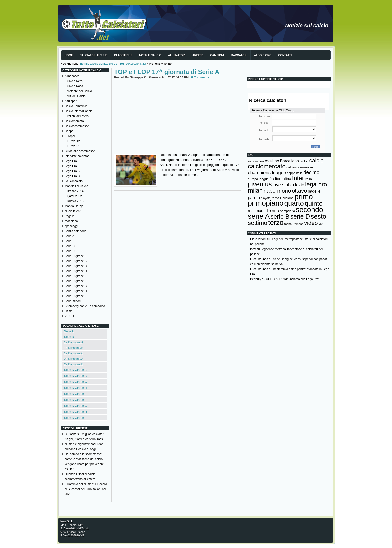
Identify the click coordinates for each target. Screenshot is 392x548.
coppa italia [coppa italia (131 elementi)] (295, 173)
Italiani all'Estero (78, 116)
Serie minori (73, 301)
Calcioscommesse (77, 126)
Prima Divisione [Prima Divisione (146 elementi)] (282, 198)
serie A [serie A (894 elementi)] (259, 216)
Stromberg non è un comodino (85, 306)
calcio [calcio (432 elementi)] (316, 161)
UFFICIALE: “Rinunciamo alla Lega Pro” (293, 279)
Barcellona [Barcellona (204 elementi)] (289, 161)
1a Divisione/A (74, 342)
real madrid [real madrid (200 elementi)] (258, 211)
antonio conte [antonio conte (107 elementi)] (256, 161)
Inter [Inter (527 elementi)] (298, 178)
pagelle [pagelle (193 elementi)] (314, 191)
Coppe (69, 131)
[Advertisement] (178, 117)
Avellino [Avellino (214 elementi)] (272, 161)
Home (69, 55)
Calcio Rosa (75, 86)
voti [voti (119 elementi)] (321, 224)
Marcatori (239, 55)
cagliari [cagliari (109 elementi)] (304, 161)
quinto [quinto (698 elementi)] (314, 203)
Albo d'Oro (263, 55)
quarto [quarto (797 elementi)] (294, 203)
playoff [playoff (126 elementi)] (265, 198)
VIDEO (69, 316)
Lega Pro (71, 161)
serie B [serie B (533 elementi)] (280, 217)
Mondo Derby (74, 206)
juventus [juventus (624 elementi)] (260, 184)
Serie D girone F (76, 281)
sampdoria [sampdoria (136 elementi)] (288, 211)
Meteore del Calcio (79, 91)
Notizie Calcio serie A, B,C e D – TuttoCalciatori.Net (113, 64)
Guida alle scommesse (80, 151)
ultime (69, 311)
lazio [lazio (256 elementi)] (300, 185)
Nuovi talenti (73, 211)
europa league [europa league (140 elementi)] (258, 179)
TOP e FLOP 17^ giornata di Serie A (167, 72)
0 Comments (200, 77)
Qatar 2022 (74, 196)
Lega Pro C (72, 176)
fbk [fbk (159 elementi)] (272, 179)
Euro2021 (73, 146)
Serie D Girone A (75, 370)
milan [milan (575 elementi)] (255, 190)
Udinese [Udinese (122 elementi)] (298, 224)
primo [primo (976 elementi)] (304, 197)
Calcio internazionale (79, 111)
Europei (70, 136)
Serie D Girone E (76, 394)
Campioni (217, 55)
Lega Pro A (72, 166)
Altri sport (71, 101)
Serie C (70, 246)
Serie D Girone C (76, 382)
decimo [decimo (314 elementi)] (311, 172)
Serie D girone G (76, 286)
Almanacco (72, 76)
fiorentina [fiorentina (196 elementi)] (283, 179)
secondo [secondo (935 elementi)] (310, 210)
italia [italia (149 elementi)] (308, 179)
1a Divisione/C (74, 353)
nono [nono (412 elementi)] (285, 191)
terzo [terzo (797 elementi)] (276, 223)
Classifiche (123, 55)
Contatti (285, 55)
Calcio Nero (75, 81)
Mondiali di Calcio (76, 186)
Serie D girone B (76, 261)
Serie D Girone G (76, 406)
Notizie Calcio (150, 55)
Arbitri (198, 55)
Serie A (70, 236)
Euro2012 (73, 141)
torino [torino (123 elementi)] (288, 224)
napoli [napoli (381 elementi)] (271, 191)
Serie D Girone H (76, 412)
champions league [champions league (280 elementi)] (267, 173)
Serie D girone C (76, 266)
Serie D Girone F (75, 400)
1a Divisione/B (74, 348)
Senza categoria (76, 231)
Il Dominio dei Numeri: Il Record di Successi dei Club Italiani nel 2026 (86, 489)
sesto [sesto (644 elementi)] (319, 216)
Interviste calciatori (77, 156)
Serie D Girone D (76, 388)
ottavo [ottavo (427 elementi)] (300, 191)
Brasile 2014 (75, 191)
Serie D (70, 251)
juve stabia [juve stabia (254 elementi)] (283, 185)
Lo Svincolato (74, 181)
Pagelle (70, 216)
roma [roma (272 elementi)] (274, 211)
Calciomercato (74, 121)
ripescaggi (72, 226)
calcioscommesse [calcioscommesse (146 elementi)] (300, 167)
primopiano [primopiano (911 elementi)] (266, 203)
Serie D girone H (76, 291)
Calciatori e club (94, 55)
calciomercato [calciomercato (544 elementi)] (267, 166)
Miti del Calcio (76, 96)
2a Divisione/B (74, 364)
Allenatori (177, 55)
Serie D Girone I (75, 418)
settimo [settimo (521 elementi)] (258, 223)
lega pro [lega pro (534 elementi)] (316, 184)
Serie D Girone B (76, 376)
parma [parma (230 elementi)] (254, 198)
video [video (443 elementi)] (311, 223)
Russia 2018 (75, 201)
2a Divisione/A (74, 359)
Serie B (70, 241)
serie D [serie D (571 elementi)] (300, 216)
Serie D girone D (76, 271)
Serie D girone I (75, 296)
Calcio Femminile (76, 106)
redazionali (72, 221)
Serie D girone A (76, 256)
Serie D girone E (76, 276)
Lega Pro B (72, 171)
